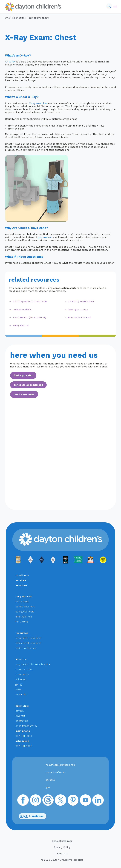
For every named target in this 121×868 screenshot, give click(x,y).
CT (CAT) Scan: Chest (81, 301)
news (19, 689)
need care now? (24, 394)
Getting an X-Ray (78, 309)
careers (50, 780)
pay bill (20, 711)
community (22, 674)
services (21, 580)
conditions (22, 575)
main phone (23, 731)
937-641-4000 (24, 746)
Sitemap (62, 853)
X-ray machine (38, 103)
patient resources (26, 648)
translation (32, 816)
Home (6, 18)
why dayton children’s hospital (33, 664)
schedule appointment (28, 385)
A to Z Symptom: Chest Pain (30, 301)
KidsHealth (18, 18)
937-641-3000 (24, 736)
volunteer (21, 679)
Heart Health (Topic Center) (29, 317)
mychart (20, 716)
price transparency (26, 726)
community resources (28, 638)
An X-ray (10, 62)
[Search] (109, 6)
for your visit (24, 597)
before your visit (25, 607)
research (20, 694)
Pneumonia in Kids (79, 317)
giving (19, 684)
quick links (22, 706)
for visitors (22, 622)
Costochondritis (22, 309)
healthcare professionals (60, 765)
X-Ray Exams (20, 325)
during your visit (25, 612)
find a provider (23, 375)
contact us (22, 721)
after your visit (24, 617)
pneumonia (45, 237)
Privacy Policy (62, 847)
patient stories (24, 669)
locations (21, 585)
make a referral (55, 772)
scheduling (22, 741)
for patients (22, 602)
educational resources (28, 643)
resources (22, 633)
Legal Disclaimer (62, 841)
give (48, 787)
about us (21, 659)
